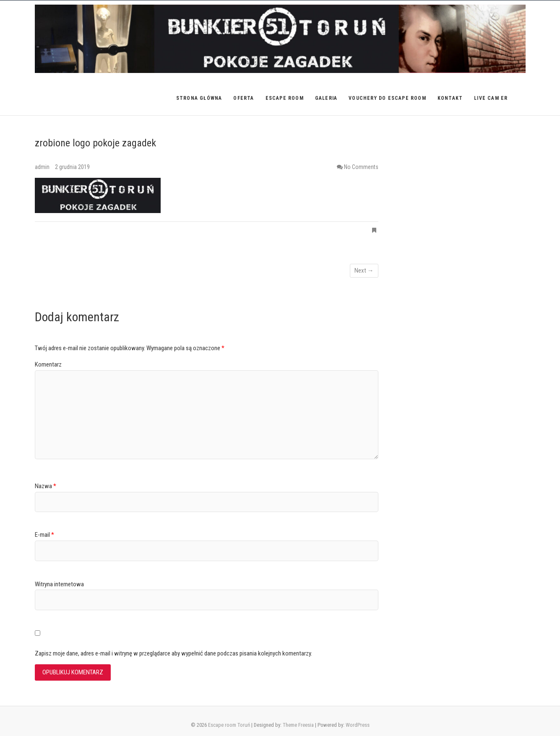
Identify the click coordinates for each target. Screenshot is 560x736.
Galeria (326, 98)
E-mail (44, 535)
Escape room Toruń (229, 725)
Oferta (244, 98)
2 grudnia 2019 (72, 167)
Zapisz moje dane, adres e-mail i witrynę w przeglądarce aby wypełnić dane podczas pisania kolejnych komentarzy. (173, 653)
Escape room (285, 98)
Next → (364, 270)
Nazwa (46, 486)
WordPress (358, 725)
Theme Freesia (298, 725)
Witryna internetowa (59, 584)
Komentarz (48, 364)
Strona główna (199, 98)
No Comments (361, 167)
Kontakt (450, 98)
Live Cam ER (491, 98)
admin (43, 167)
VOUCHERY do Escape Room (387, 98)
